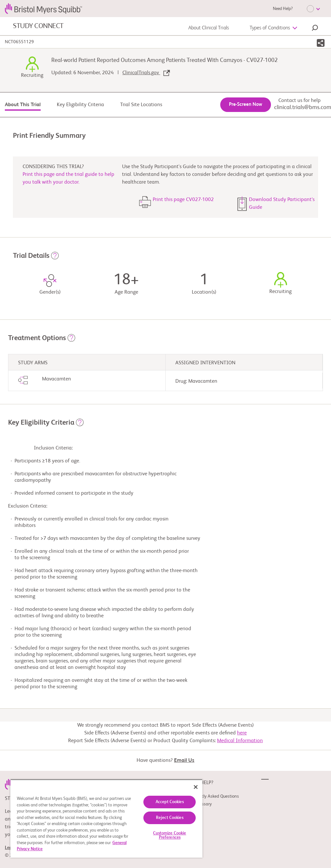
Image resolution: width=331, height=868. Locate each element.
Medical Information (240, 741)
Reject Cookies (170, 818)
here (242, 733)
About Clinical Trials (209, 28)
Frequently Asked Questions (213, 796)
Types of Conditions (270, 28)
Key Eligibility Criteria (80, 105)
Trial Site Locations (141, 105)
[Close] (196, 787)
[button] (315, 29)
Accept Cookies (170, 802)
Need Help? (283, 9)
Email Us (184, 761)
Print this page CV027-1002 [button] (183, 200)
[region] (106, 818)
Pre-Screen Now (246, 104)
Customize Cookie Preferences (170, 835)
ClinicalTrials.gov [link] (146, 73)
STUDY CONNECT (38, 26)
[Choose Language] (313, 9)
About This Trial (23, 105)
